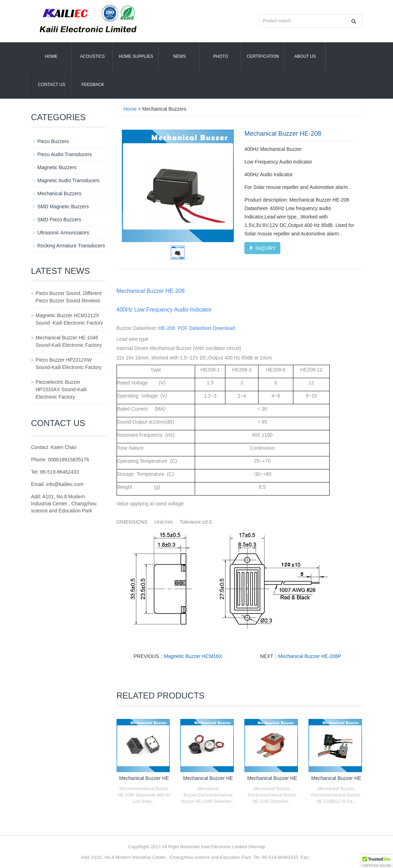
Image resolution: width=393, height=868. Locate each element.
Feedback (93, 85)
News (180, 56)
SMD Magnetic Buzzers (63, 207)
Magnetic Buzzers (57, 167)
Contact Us (52, 85)
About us (305, 56)
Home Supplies (136, 56)
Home (51, 56)
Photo (220, 56)
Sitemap (257, 847)
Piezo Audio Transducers (65, 154)
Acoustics (92, 56)
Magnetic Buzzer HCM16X (193, 656)
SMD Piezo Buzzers (59, 220)
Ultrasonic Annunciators (63, 233)
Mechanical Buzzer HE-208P (310, 656)
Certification (263, 56)
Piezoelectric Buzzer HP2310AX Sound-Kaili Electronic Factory (61, 389)
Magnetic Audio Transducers (68, 180)
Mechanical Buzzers (59, 193)
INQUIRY (262, 248)
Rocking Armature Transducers (71, 246)
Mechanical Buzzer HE (144, 778)
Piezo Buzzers (53, 141)
